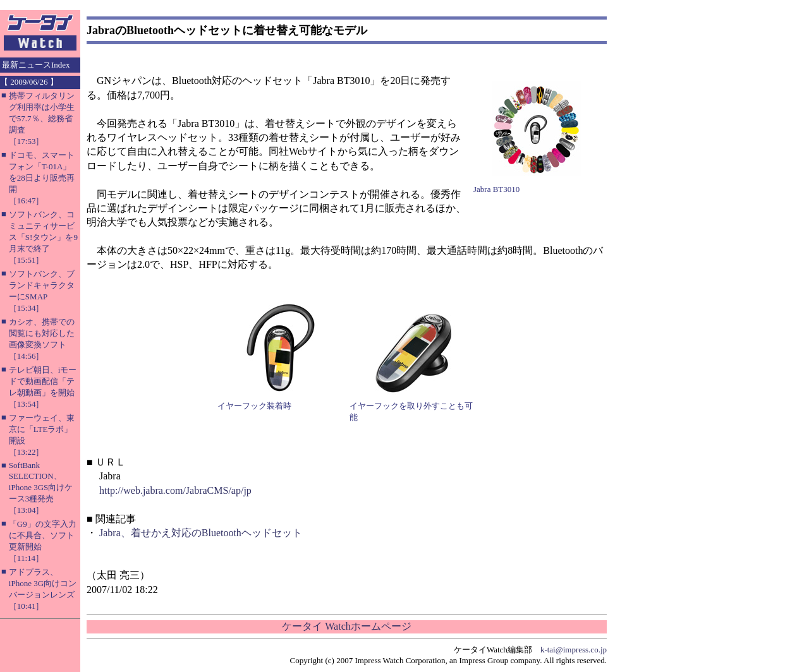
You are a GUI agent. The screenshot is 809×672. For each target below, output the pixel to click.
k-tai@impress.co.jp (574, 650)
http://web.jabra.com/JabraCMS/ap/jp (175, 490)
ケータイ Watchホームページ (346, 626)
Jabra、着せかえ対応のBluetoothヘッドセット (201, 533)
